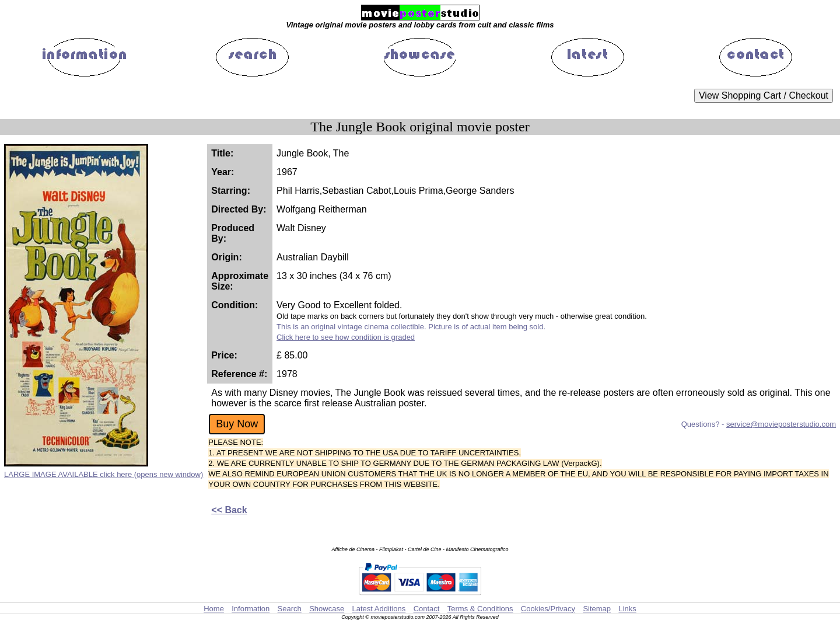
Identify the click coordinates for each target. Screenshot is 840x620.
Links (627, 609)
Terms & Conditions (480, 609)
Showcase (327, 609)
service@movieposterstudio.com (781, 424)
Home (214, 609)
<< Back (229, 510)
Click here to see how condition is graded (346, 337)
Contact (427, 609)
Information (251, 609)
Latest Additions (379, 609)
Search (290, 609)
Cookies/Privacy (548, 609)
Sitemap (597, 609)
